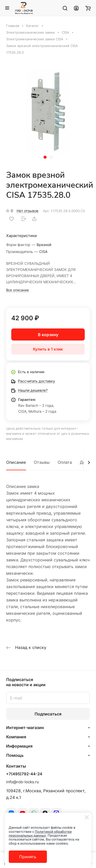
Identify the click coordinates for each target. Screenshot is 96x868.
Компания (16, 737)
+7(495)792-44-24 (24, 774)
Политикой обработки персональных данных (40, 833)
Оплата (65, 462)
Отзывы (42, 462)
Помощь (15, 755)
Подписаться (48, 714)
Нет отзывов (28, 211)
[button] (45, 157)
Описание (16, 462)
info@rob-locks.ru (23, 782)
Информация (19, 746)
